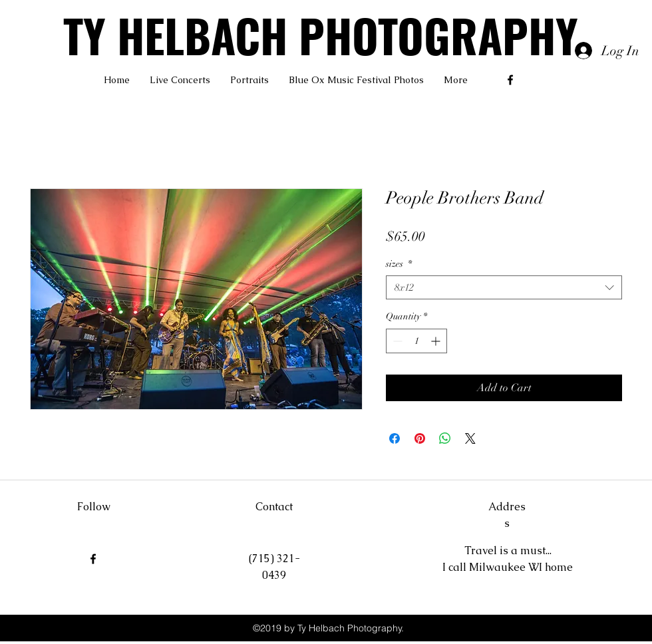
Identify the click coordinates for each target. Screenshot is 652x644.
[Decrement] (396, 341)
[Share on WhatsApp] (445, 438)
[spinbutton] (416, 341)
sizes (399, 264)
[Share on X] (470, 438)
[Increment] (437, 341)
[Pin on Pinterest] (420, 438)
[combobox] (504, 288)
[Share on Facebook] (395, 438)
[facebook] (510, 80)
